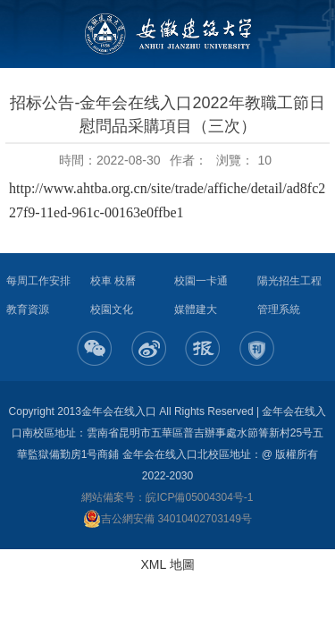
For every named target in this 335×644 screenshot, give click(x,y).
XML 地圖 (167, 564)
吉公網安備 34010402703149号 (167, 519)
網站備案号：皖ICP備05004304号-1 (167, 497)
